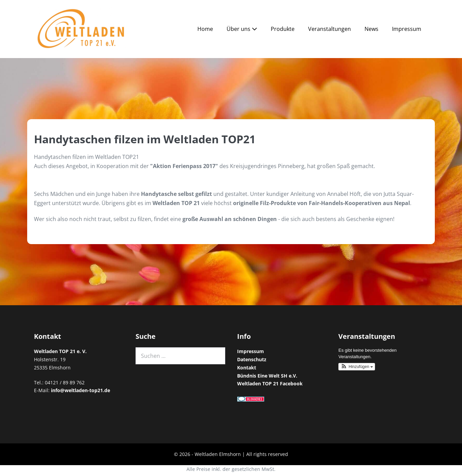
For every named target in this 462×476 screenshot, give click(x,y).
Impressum (407, 29)
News (371, 29)
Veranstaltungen (330, 29)
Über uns (242, 29)
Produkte (283, 29)
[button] (357, 367)
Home (205, 29)
